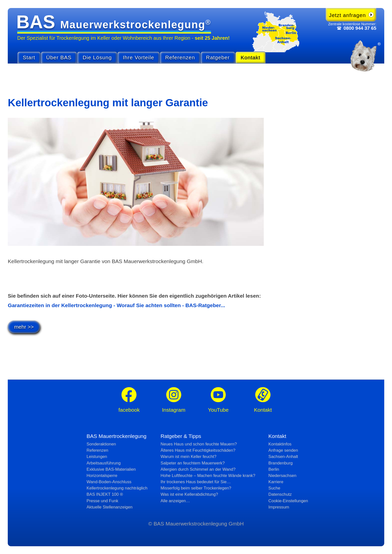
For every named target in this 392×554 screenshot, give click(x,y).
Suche (274, 488)
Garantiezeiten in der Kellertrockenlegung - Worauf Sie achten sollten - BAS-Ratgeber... (116, 305)
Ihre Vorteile (138, 57)
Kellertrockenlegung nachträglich (117, 488)
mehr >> (24, 327)
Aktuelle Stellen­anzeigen (109, 507)
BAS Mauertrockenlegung (116, 436)
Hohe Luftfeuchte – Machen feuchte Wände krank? (208, 476)
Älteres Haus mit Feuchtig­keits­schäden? (198, 450)
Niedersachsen (282, 476)
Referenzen (180, 57)
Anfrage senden (283, 450)
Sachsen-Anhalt (283, 457)
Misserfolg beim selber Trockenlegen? (196, 488)
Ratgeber (218, 57)
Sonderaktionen (101, 444)
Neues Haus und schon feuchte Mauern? (199, 444)
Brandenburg (281, 463)
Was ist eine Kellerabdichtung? (189, 494)
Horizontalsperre (102, 476)
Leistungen (97, 457)
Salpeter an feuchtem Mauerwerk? (193, 463)
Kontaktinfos (280, 444)
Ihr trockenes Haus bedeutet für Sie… (196, 482)
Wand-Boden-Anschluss (109, 482)
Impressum (279, 507)
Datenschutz (280, 494)
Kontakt (251, 57)
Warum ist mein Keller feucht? (188, 457)
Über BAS (59, 57)
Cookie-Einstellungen (288, 501)
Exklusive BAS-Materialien (111, 469)
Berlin (274, 469)
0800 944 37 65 (360, 28)
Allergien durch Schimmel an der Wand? (198, 469)
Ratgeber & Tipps (181, 436)
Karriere (276, 482)
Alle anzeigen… (175, 501)
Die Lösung (97, 57)
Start (29, 57)
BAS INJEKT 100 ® (105, 494)
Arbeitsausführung (103, 463)
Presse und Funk (102, 501)
